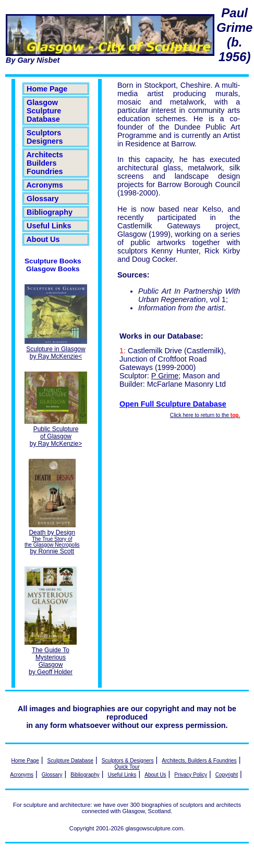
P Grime (165, 376)
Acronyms (45, 185)
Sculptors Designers (45, 137)
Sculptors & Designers (128, 761)
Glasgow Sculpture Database (44, 111)
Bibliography (50, 212)
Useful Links (49, 226)
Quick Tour (127, 767)
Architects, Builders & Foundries (199, 761)
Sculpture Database (71, 761)
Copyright (227, 775)
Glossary (43, 199)
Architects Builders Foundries (45, 163)
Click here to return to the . (205, 415)
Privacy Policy (191, 775)
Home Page (47, 89)
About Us (43, 239)
